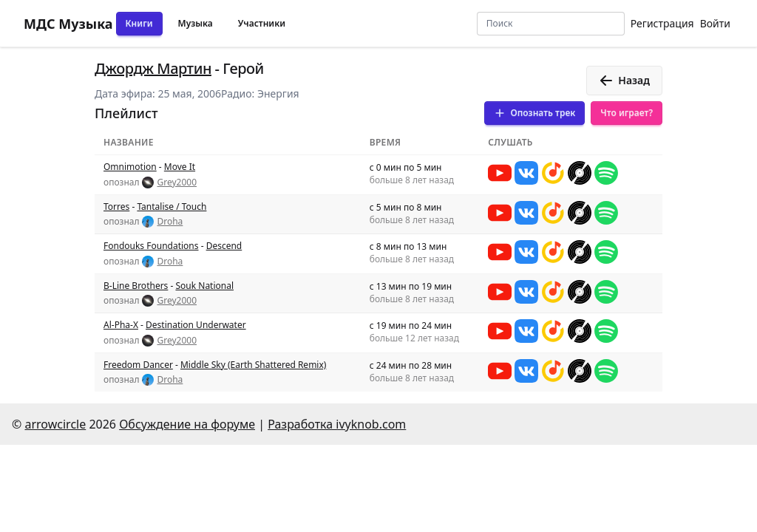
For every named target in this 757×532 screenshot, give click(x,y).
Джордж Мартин (153, 68)
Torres (116, 207)
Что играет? (627, 113)
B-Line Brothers (136, 286)
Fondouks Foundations (151, 246)
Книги (139, 23)
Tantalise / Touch (172, 207)
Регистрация (662, 23)
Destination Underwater (196, 325)
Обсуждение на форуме (187, 424)
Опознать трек (534, 113)
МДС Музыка (68, 24)
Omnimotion (130, 167)
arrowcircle (55, 424)
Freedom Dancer (138, 365)
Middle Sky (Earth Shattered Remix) (253, 365)
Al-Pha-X (121, 325)
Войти (715, 23)
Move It (180, 167)
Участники (262, 23)
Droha (170, 222)
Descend (224, 246)
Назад (624, 81)
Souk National (204, 286)
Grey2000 (177, 183)
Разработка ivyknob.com (337, 424)
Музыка (196, 23)
